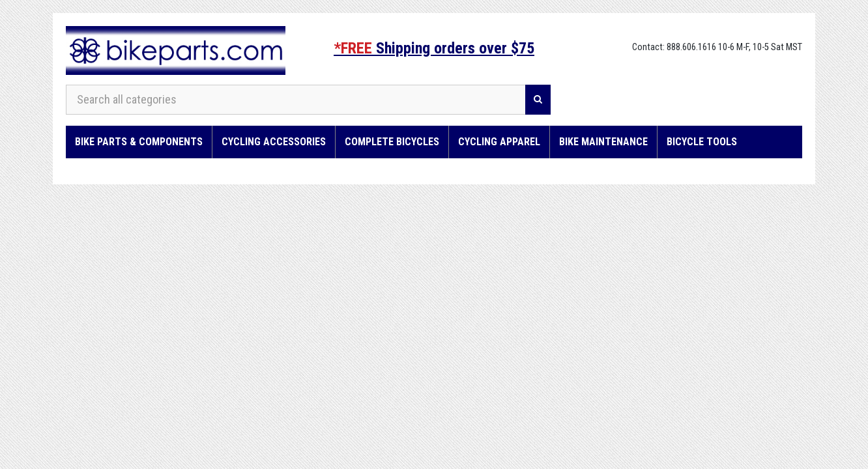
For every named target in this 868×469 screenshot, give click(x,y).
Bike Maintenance (603, 142)
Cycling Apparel (499, 142)
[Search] (538, 100)
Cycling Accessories (274, 142)
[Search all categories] (296, 100)
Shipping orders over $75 (434, 48)
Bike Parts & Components (139, 142)
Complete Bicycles (392, 142)
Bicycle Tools (702, 142)
